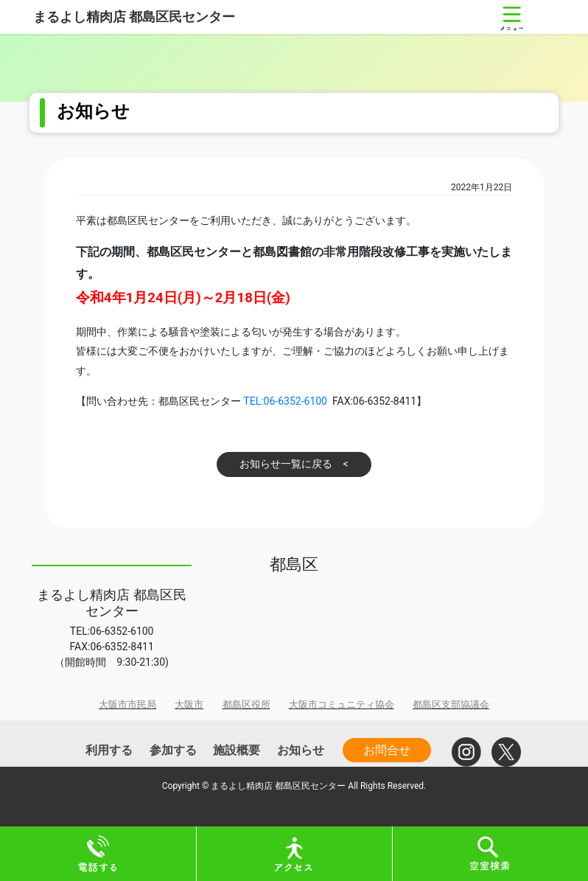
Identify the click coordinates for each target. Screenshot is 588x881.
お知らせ (301, 750)
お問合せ (387, 750)
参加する (173, 750)
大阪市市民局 (127, 704)
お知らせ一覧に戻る (286, 464)
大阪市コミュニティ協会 (342, 704)
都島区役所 (246, 704)
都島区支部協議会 (451, 704)
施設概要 (237, 750)
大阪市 (189, 704)
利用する (109, 750)
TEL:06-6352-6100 (285, 401)
